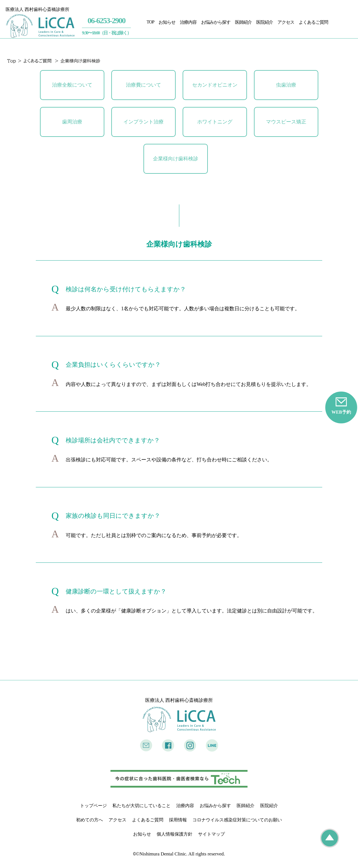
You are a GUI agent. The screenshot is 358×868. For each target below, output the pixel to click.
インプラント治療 (143, 122)
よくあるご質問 (313, 22)
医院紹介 (265, 22)
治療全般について (72, 85)
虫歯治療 (286, 85)
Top (12, 61)
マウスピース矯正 (286, 122)
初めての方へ (89, 820)
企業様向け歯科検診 (176, 159)
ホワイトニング (215, 122)
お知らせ (167, 22)
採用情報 (178, 820)
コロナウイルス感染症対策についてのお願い (237, 820)
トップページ (93, 806)
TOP (150, 22)
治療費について (143, 85)
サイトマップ (211, 834)
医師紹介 (243, 22)
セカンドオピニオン (215, 85)
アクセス (286, 22)
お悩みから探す (216, 22)
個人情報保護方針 (175, 834)
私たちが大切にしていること (142, 806)
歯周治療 (72, 122)
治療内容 (188, 22)
